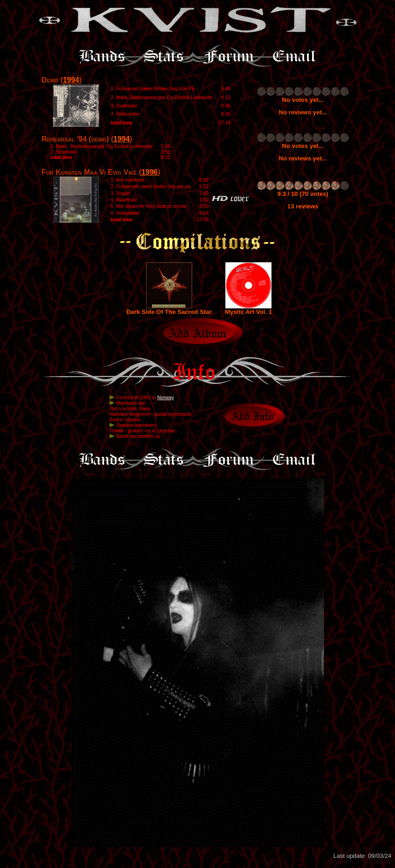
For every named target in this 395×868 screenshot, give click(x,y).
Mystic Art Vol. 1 (248, 309)
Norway (165, 397)
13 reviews (303, 206)
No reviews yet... (303, 112)
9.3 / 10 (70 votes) (303, 194)
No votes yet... (303, 100)
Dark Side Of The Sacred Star (169, 309)
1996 (150, 172)
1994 (71, 80)
